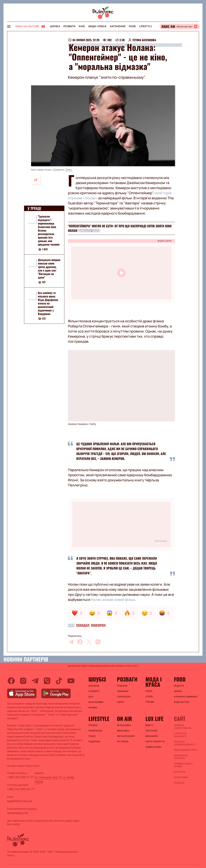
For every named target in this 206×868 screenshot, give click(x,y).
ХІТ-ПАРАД (123, 742)
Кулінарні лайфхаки (186, 697)
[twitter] (89, 642)
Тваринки (123, 691)
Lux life (154, 719)
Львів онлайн (153, 747)
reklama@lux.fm (18, 813)
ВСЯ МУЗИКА (124, 725)
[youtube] (71, 681)
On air (125, 719)
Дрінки (178, 691)
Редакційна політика (181, 757)
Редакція (179, 783)
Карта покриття (155, 742)
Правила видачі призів (183, 765)
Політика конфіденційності (185, 743)
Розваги (69, 26)
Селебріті (94, 691)
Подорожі (94, 742)
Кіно (82, 26)
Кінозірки (98, 625)
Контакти (180, 772)
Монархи (94, 686)
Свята (121, 702)
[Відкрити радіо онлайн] (180, 26)
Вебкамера (152, 736)
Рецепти (179, 686)
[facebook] (80, 642)
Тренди (150, 702)
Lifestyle (146, 26)
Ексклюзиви (96, 702)
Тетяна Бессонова (144, 40)
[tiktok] (59, 681)
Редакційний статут (186, 750)
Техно (92, 736)
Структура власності (180, 735)
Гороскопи (124, 697)
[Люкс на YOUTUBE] (30, 26)
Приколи (122, 686)
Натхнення (118, 26)
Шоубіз (55, 26)
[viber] (98, 642)
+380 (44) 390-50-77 (21, 789)
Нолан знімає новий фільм (113, 600)
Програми (151, 731)
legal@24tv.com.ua (19, 801)
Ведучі (149, 725)
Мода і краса (97, 26)
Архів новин (181, 777)
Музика (93, 708)
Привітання (95, 731)
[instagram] (23, 681)
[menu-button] (9, 26)
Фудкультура (182, 702)
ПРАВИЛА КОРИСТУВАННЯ (183, 727)
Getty (69, 170)
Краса (149, 691)
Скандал (83, 625)
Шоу (91, 697)
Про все (93, 725)
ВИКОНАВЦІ (123, 731)
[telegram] (71, 642)
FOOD (132, 26)
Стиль (149, 697)
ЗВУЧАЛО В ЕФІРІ (126, 736)
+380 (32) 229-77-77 (20, 777)
